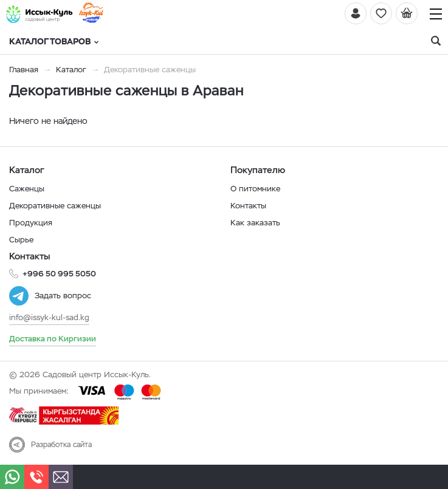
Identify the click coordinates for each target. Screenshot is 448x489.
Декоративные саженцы (55, 206)
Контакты (248, 206)
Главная (24, 70)
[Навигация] (436, 14)
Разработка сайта (61, 445)
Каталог (71, 70)
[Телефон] (36, 477)
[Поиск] (436, 41)
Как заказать (255, 223)
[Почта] (61, 477)
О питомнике (255, 189)
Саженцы (27, 189)
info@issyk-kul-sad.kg (49, 317)
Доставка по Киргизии (53, 339)
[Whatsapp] (12, 477)
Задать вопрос (63, 296)
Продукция (31, 223)
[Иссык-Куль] (40, 14)
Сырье (21, 240)
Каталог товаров (54, 41)
